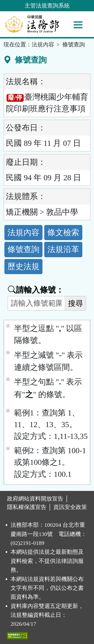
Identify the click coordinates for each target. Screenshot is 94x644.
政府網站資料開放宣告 (35, 499)
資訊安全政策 (70, 507)
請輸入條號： (36, 290)
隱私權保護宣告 (27, 507)
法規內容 (43, 45)
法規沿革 (63, 249)
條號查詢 (23, 249)
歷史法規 (23, 266)
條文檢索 (63, 232)
